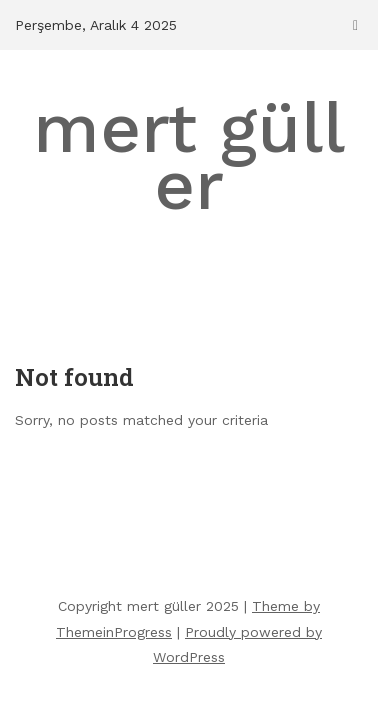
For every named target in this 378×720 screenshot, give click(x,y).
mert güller (189, 156)
